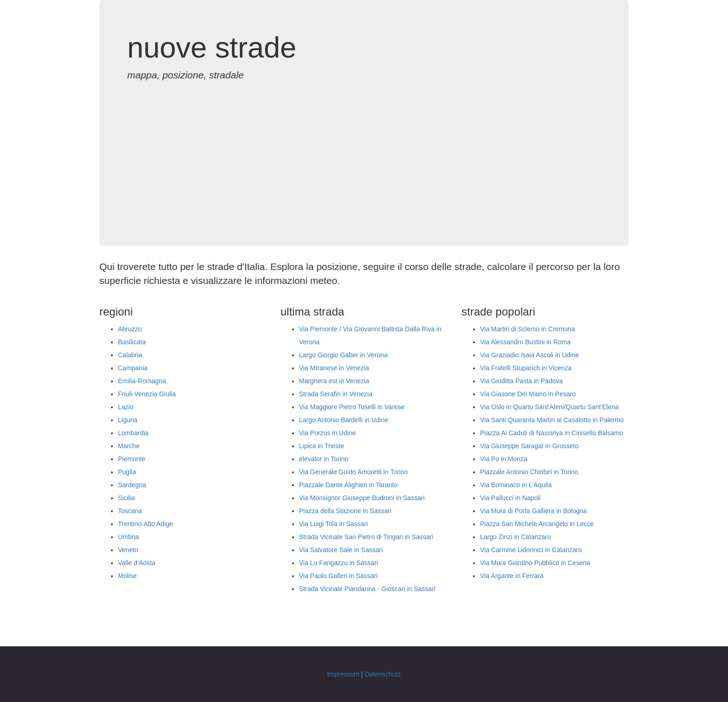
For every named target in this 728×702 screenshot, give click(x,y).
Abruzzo (130, 329)
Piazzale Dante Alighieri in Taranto (348, 485)
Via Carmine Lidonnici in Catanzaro (531, 550)
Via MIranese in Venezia (334, 368)
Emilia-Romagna (142, 381)
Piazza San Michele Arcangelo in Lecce (537, 524)
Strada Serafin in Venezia (336, 394)
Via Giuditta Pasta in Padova (521, 381)
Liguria (128, 420)
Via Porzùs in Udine (328, 433)
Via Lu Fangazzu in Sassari (338, 563)
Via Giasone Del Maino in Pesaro (528, 394)
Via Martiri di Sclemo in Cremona (527, 329)
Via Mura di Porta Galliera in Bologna (533, 511)
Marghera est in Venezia (334, 381)
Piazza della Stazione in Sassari (345, 511)
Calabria (130, 355)
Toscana (130, 511)
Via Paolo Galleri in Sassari (338, 576)
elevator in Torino (324, 459)
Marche (129, 446)
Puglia (127, 472)
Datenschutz (383, 674)
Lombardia (133, 433)
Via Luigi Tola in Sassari (333, 524)
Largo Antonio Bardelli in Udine (344, 420)
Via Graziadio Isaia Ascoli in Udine (530, 355)
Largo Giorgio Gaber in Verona (343, 355)
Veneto (128, 550)
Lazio (126, 407)
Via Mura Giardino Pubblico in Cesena (535, 563)
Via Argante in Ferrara (512, 576)
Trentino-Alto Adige (146, 524)
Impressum (343, 674)
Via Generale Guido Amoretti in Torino (354, 472)
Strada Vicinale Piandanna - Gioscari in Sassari (367, 589)
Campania (133, 368)
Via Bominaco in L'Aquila (516, 485)
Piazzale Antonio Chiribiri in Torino (529, 472)
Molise (127, 576)
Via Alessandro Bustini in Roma (525, 342)
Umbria (128, 537)
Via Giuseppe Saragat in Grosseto (529, 446)
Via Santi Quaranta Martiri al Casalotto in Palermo (552, 420)
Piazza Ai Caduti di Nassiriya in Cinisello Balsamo (552, 433)
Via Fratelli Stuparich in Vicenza (526, 368)
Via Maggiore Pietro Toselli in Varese (352, 407)
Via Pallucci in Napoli (510, 498)
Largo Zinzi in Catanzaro (516, 537)
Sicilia (127, 498)
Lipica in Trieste (322, 446)
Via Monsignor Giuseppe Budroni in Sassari (362, 498)
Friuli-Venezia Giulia (147, 394)
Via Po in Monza (504, 459)
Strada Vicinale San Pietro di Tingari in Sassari (366, 537)
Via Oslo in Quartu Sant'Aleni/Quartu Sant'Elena (549, 407)
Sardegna (132, 485)
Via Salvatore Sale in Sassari (341, 550)
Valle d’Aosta (137, 563)
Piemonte (132, 459)
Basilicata (132, 342)
